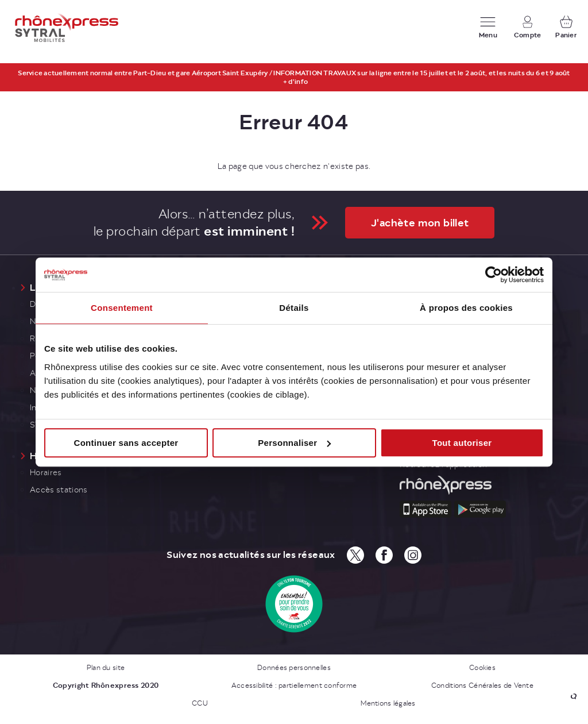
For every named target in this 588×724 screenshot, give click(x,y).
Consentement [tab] (122, 308)
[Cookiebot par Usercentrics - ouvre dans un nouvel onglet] (494, 275)
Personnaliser (294, 443)
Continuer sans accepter (126, 443)
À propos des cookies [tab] (466, 308)
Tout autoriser (462, 443)
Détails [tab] (294, 308)
